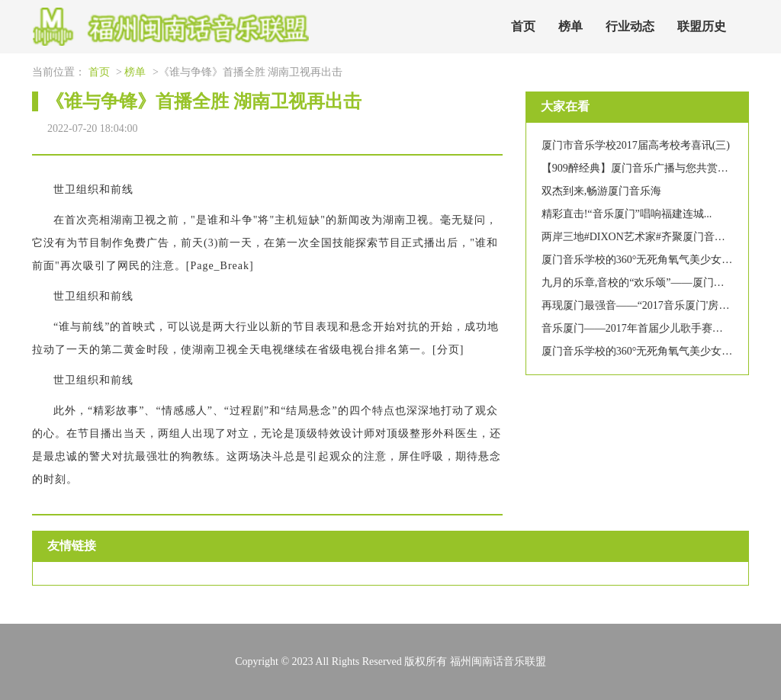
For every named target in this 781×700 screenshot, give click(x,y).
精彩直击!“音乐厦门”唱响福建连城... (627, 214)
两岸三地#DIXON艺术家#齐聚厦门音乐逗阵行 (649, 237)
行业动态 (630, 26)
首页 (523, 26)
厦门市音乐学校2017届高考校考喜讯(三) (636, 145)
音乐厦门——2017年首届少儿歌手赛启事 (638, 328)
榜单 (570, 26)
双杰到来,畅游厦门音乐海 (602, 191)
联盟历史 (702, 26)
